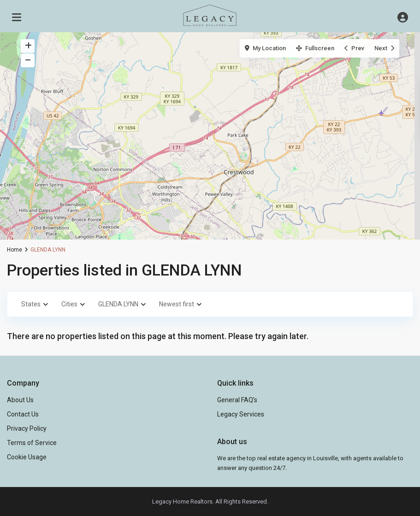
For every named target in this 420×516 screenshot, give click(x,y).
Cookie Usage (27, 457)
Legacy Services (241, 414)
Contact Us (23, 414)
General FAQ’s (237, 400)
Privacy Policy (27, 428)
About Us (20, 400)
